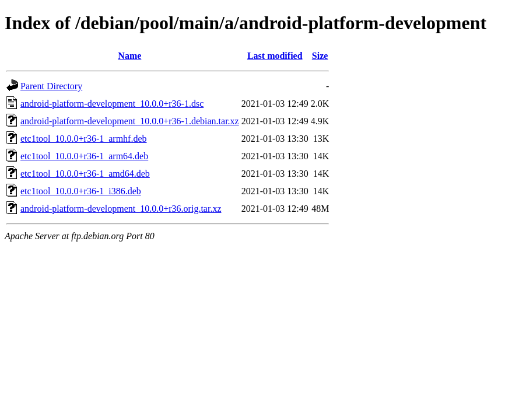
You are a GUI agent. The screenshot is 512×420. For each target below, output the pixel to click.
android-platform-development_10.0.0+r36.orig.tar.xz (121, 209)
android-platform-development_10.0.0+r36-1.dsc (112, 104)
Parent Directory (51, 86)
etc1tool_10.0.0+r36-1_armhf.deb (84, 139)
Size (320, 56)
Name (129, 56)
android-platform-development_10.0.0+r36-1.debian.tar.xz (130, 121)
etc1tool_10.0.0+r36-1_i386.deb (81, 191)
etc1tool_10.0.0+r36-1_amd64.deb (85, 174)
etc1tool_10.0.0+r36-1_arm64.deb (84, 156)
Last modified (275, 56)
